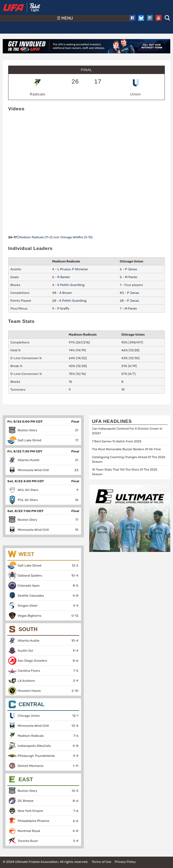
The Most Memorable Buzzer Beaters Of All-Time (126, 449)
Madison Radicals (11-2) (36, 237)
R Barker (64, 277)
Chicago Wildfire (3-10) (76, 237)
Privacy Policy (125, 862)
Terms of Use (101, 862)
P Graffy (64, 308)
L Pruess (64, 269)
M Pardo (131, 277)
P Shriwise (80, 269)
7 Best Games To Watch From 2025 (117, 441)
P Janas (131, 269)
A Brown (66, 293)
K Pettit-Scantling (71, 285)
